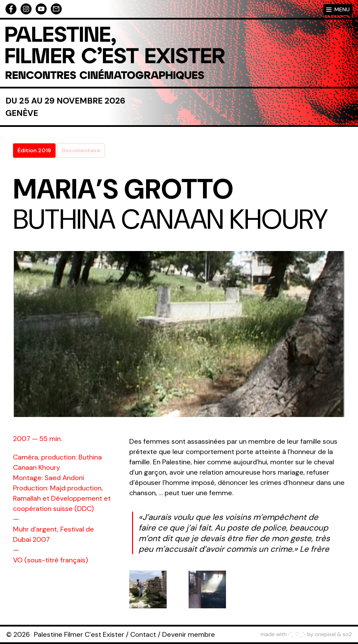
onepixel (325, 634)
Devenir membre (189, 634)
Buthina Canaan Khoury (170, 219)
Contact (143, 634)
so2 (347, 634)
